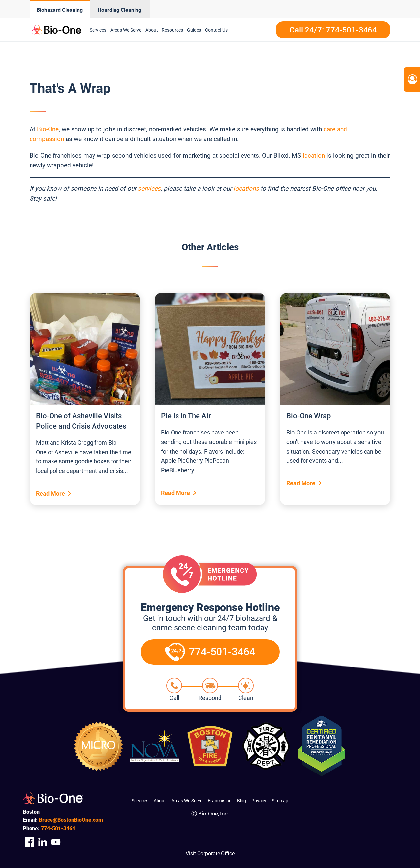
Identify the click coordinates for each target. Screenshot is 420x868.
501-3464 (58, 828)
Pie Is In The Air (186, 416)
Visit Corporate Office (210, 853)
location (314, 155)
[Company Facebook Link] (30, 842)
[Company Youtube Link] (56, 842)
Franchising (220, 801)
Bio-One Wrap (309, 416)
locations (246, 189)
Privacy (259, 801)
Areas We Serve (126, 30)
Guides (194, 30)
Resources (172, 30)
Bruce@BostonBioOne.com (71, 820)
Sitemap (280, 801)
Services (98, 30)
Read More (51, 493)
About (152, 30)
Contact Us (216, 30)
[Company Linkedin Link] (43, 842)
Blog (241, 801)
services (149, 189)
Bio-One (48, 129)
